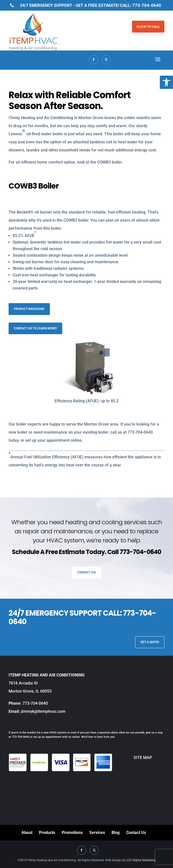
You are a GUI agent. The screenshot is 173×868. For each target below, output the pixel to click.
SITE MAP (132, 758)
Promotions (72, 833)
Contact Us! (87, 572)
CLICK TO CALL (148, 27)
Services (97, 833)
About (27, 833)
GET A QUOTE (150, 642)
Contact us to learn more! (35, 328)
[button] (166, 82)
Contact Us (136, 833)
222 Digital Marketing (141, 860)
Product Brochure (29, 309)
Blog (116, 833)
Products (47, 833)
